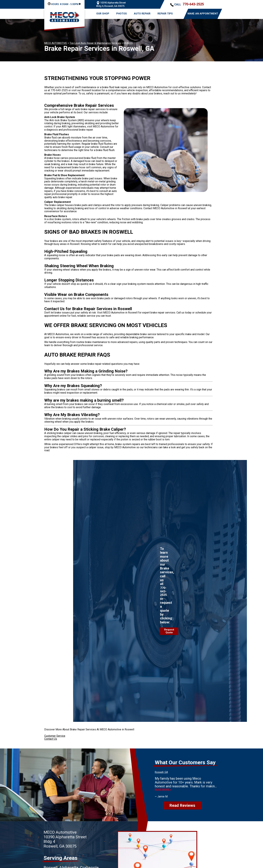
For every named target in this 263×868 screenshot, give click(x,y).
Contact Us (51, 739)
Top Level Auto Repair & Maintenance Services (95, 43)
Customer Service (55, 736)
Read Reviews (182, 805)
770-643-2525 (193, 4)
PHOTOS (122, 14)
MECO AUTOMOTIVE (56, 43)
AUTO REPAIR (142, 14)
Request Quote (169, 631)
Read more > (163, 790)
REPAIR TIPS (165, 14)
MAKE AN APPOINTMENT (203, 14)
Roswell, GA (161, 772)
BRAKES (128, 43)
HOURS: (64, 4)
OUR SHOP (103, 14)
